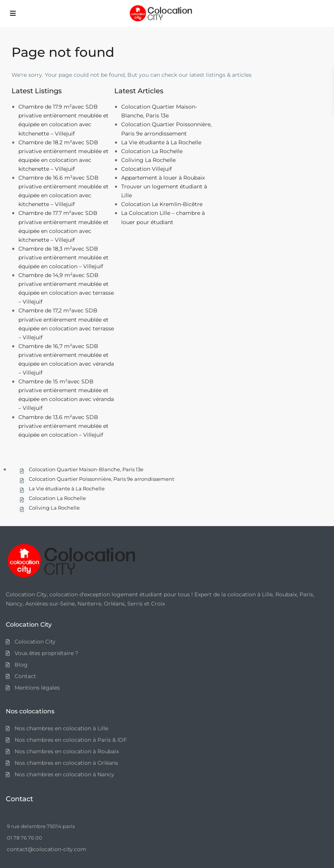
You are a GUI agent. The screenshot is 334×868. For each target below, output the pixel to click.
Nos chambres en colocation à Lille (61, 728)
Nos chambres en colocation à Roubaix (67, 751)
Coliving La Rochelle (148, 160)
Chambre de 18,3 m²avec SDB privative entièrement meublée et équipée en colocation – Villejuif (63, 257)
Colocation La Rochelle (152, 151)
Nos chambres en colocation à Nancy (64, 774)
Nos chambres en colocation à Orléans (66, 763)
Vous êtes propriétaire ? (46, 653)
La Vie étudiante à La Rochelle (161, 142)
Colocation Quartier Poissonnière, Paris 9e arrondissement (101, 479)
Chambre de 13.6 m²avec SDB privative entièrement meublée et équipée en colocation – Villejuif (63, 426)
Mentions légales (37, 688)
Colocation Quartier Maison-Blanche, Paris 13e (86, 469)
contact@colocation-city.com (47, 849)
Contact (25, 676)
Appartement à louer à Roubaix (163, 178)
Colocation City (35, 642)
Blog (21, 665)
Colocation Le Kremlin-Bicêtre (162, 204)
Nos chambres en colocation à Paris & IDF (71, 740)
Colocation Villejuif (146, 169)
